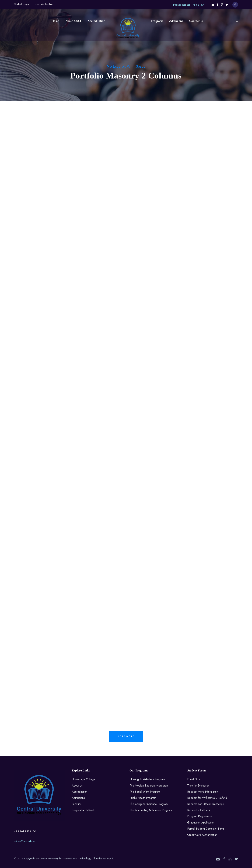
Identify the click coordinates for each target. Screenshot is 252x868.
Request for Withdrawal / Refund (207, 798)
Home (55, 21)
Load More (126, 736)
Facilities (77, 804)
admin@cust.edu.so (25, 841)
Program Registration (200, 816)
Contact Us (196, 21)
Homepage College (83, 779)
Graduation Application (201, 823)
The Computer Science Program (149, 804)
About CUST (73, 21)
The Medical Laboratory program (149, 786)
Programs (157, 21)
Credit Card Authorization (202, 835)
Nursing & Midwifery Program (147, 779)
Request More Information (203, 792)
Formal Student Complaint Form (206, 829)
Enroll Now (194, 779)
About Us (77, 786)
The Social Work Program (145, 792)
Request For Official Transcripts (206, 804)
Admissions (176, 21)
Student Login (21, 4)
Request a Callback (83, 810)
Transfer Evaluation (198, 786)
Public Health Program (143, 798)
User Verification (44, 4)
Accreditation (96, 21)
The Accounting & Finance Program (151, 810)
